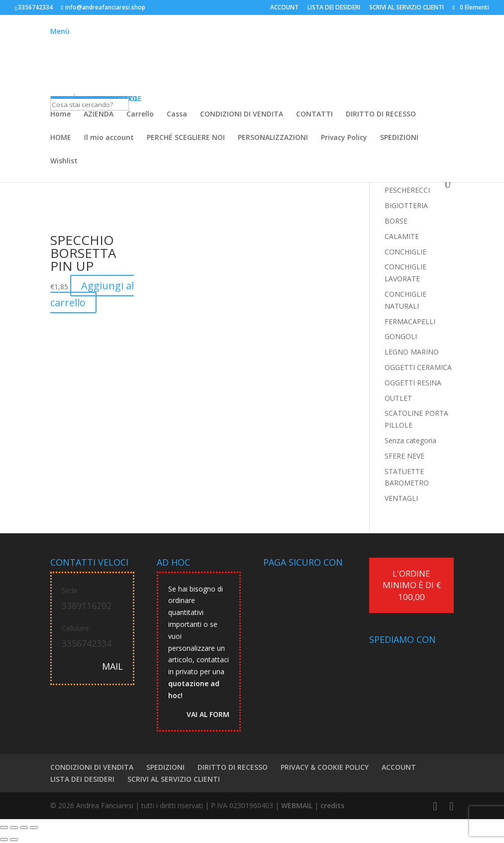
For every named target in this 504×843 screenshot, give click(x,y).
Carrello (140, 115)
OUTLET (398, 398)
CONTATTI (314, 115)
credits (332, 805)
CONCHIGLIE (405, 252)
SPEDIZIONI (399, 138)
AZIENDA (99, 115)
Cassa (177, 115)
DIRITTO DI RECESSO (381, 115)
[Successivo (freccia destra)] (14, 840)
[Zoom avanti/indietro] (4, 828)
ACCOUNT (284, 8)
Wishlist (64, 161)
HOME (61, 138)
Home (60, 115)
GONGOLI (401, 336)
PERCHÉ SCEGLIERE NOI (186, 138)
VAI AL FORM (208, 714)
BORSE (396, 221)
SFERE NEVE (404, 456)
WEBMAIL (297, 805)
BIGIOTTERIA (406, 205)
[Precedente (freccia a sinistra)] (4, 840)
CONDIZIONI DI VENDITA (242, 115)
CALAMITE (402, 236)
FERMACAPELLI (410, 321)
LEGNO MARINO (412, 352)
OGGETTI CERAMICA (418, 367)
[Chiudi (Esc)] (34, 828)
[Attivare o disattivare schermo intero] (14, 828)
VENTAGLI (401, 498)
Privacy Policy (344, 138)
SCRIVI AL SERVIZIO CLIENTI (406, 8)
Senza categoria (410, 440)
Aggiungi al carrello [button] (92, 294)
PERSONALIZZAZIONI (273, 138)
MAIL (112, 666)
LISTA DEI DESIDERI (334, 8)
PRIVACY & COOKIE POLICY (325, 767)
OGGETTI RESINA (413, 383)
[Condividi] (24, 828)
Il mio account (109, 138)
